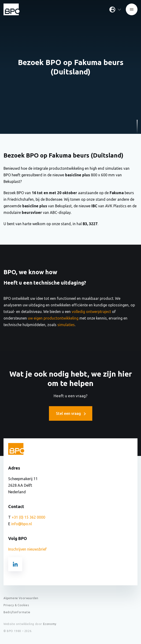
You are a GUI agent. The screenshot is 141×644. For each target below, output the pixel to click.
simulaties (66, 325)
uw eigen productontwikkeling (53, 318)
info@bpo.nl (22, 524)
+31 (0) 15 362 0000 (28, 517)
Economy (50, 624)
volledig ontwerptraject (91, 312)
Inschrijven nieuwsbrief (27, 549)
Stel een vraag (71, 413)
